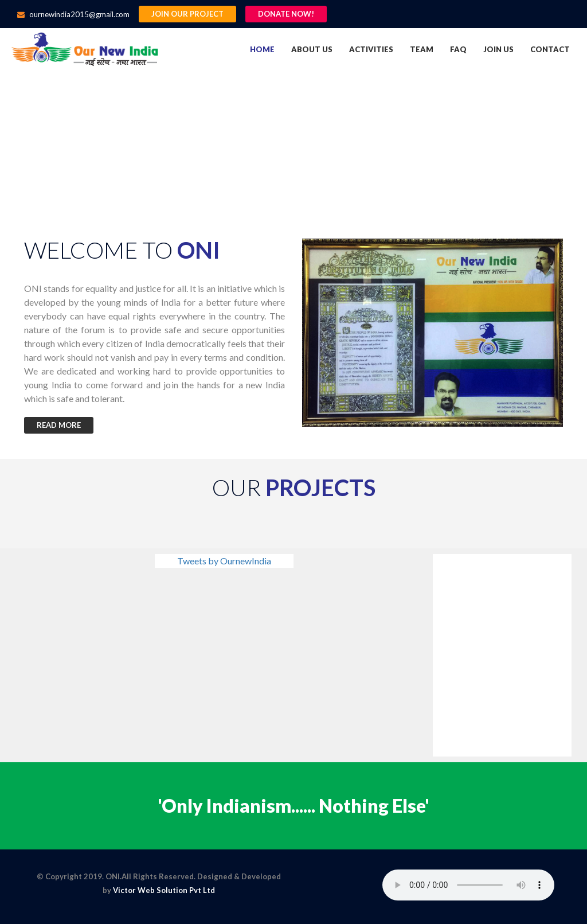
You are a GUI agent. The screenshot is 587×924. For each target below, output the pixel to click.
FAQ (458, 49)
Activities (371, 49)
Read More (59, 425)
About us (312, 49)
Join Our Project (187, 14)
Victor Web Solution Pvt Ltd (164, 890)
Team (422, 49)
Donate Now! (286, 14)
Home (262, 49)
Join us (498, 49)
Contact (550, 49)
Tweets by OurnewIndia (224, 561)
